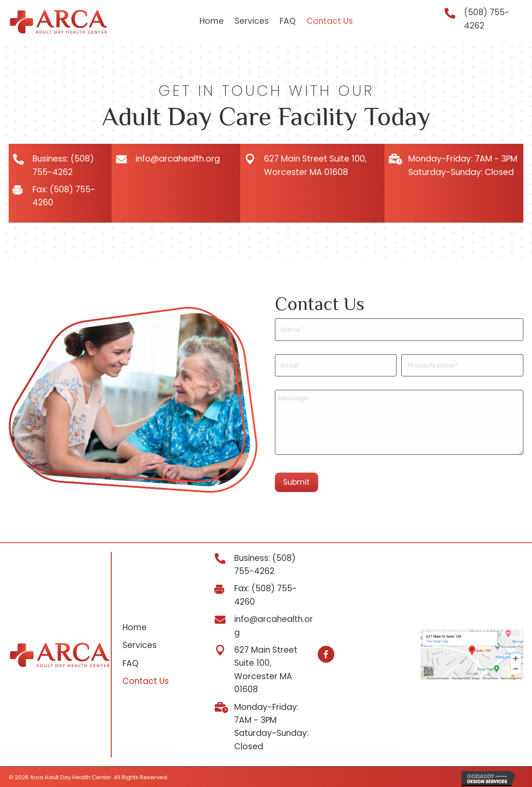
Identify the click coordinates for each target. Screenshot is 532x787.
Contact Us (146, 680)
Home (135, 626)
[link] (212, 21)
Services (140, 644)
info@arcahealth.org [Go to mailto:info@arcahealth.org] (178, 159)
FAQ (131, 662)
